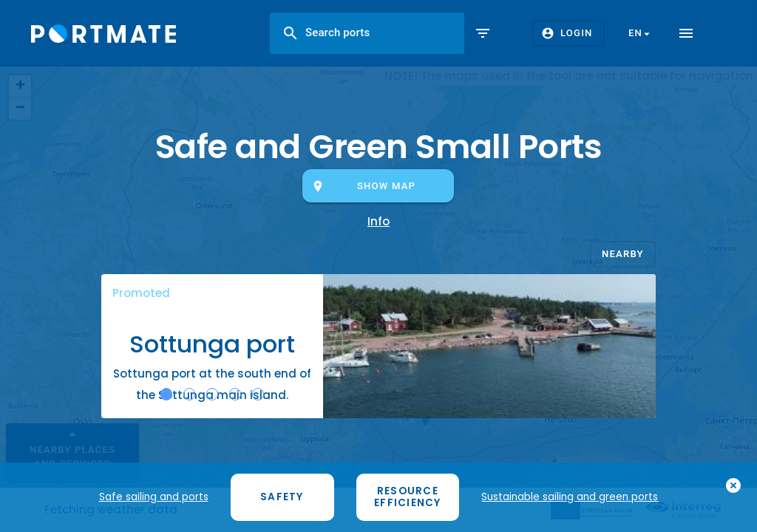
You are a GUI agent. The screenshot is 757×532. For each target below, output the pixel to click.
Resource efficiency (408, 498)
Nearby (623, 253)
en (641, 33)
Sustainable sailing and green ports (570, 498)
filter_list (483, 33)
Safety (282, 498)
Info (378, 221)
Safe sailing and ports (154, 498)
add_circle (733, 487)
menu (686, 33)
